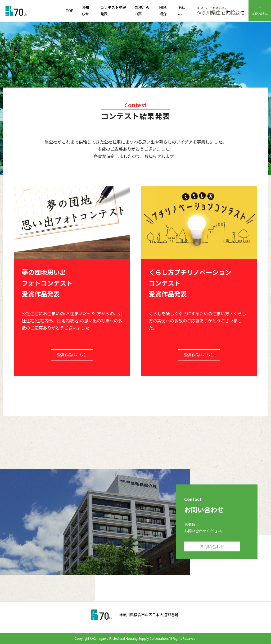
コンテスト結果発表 (113, 11)
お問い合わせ (260, 8)
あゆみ (182, 11)
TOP (69, 11)
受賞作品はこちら (72, 355)
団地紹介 (163, 11)
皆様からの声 (142, 11)
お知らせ (85, 11)
